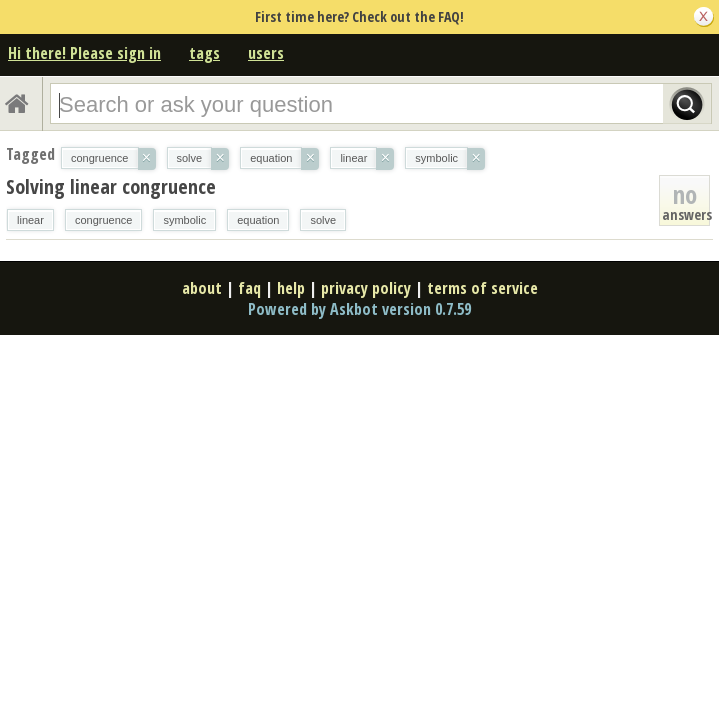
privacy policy (366, 288)
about (202, 288)
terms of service (482, 288)
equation (258, 220)
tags (204, 53)
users (266, 53)
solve (323, 220)
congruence (104, 220)
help (291, 288)
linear (30, 220)
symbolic (184, 220)
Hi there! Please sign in (84, 53)
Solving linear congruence (111, 186)
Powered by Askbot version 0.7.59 (359, 309)
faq (249, 288)
